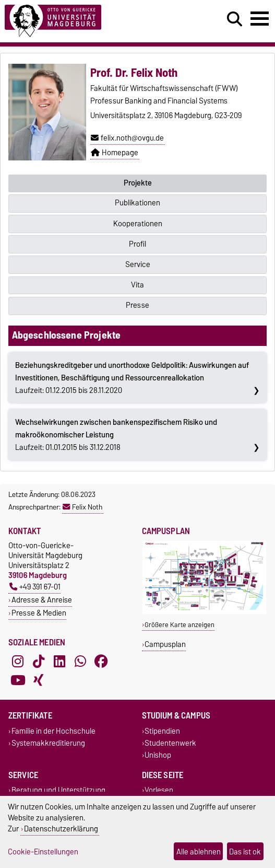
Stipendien (162, 731)
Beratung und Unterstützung (58, 790)
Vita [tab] (137, 285)
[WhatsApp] (80, 661)
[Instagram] (18, 661)
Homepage (115, 153)
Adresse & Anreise (42, 600)
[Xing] (39, 680)
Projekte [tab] (138, 183)
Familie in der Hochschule (53, 731)
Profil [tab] (137, 244)
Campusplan (165, 644)
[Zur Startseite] (84, 21)
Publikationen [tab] (137, 203)
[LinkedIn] (59, 661)
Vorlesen (159, 790)
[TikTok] (39, 661)
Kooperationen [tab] (138, 224)
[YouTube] (18, 680)
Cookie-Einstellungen (43, 852)
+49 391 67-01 (35, 587)
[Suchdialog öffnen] (235, 19)
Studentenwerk (170, 743)
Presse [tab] (137, 305)
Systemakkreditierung (48, 743)
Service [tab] (138, 264)
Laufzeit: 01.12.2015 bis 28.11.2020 (132, 378)
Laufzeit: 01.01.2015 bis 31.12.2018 (116, 435)
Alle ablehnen (199, 852)
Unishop (158, 755)
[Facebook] (101, 661)
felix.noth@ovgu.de (127, 138)
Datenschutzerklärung (61, 829)
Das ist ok (245, 852)
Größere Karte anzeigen (180, 625)
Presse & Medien (39, 613)
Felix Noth (82, 507)
